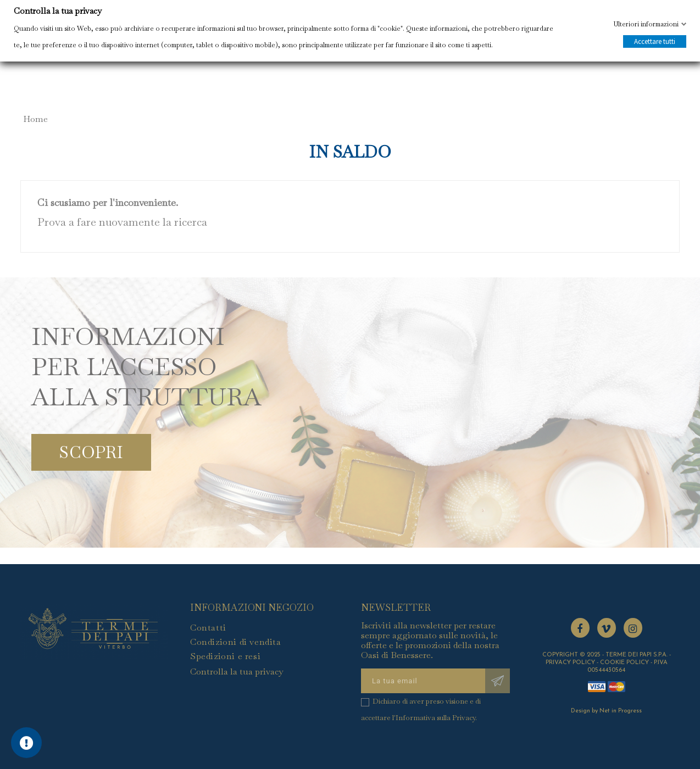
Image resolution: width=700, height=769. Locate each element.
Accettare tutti (655, 41)
